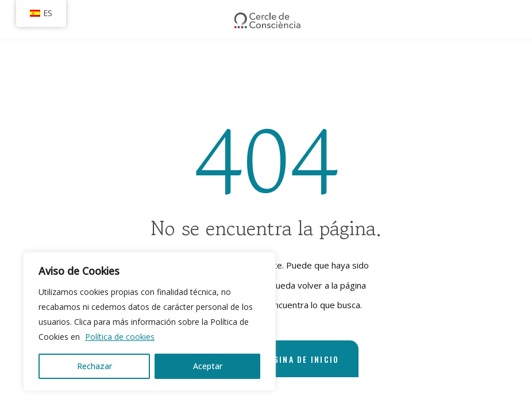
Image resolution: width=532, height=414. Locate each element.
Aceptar (208, 366)
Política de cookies (120, 337)
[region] (149, 321)
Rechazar (95, 366)
